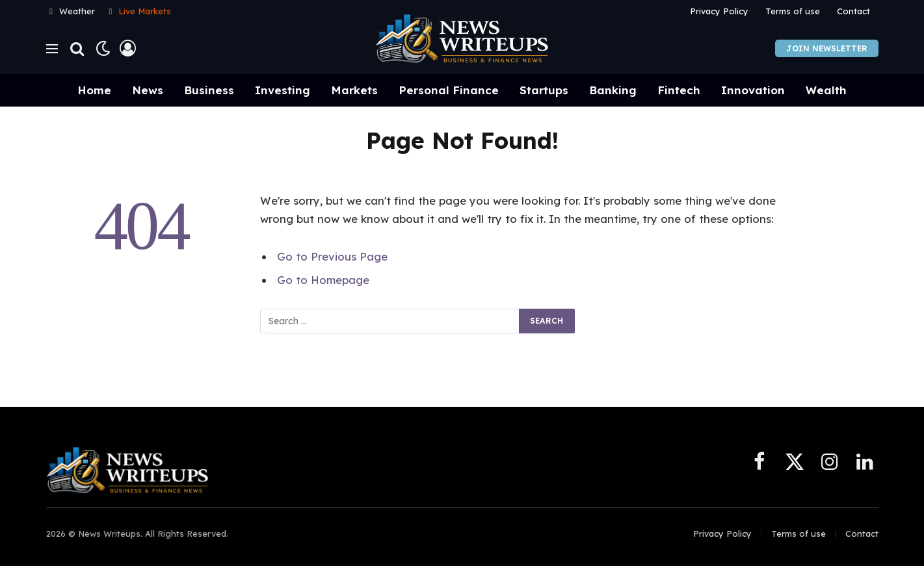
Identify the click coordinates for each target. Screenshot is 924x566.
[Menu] (52, 48)
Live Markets (145, 11)
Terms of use (793, 11)
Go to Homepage (323, 280)
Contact (853, 11)
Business (209, 90)
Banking (613, 90)
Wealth (826, 90)
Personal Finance (449, 90)
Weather (77, 11)
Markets (354, 90)
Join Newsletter (827, 48)
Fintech (679, 90)
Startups (544, 90)
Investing (283, 90)
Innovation (753, 90)
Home (94, 90)
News (148, 90)
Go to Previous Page (332, 256)
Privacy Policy (719, 11)
